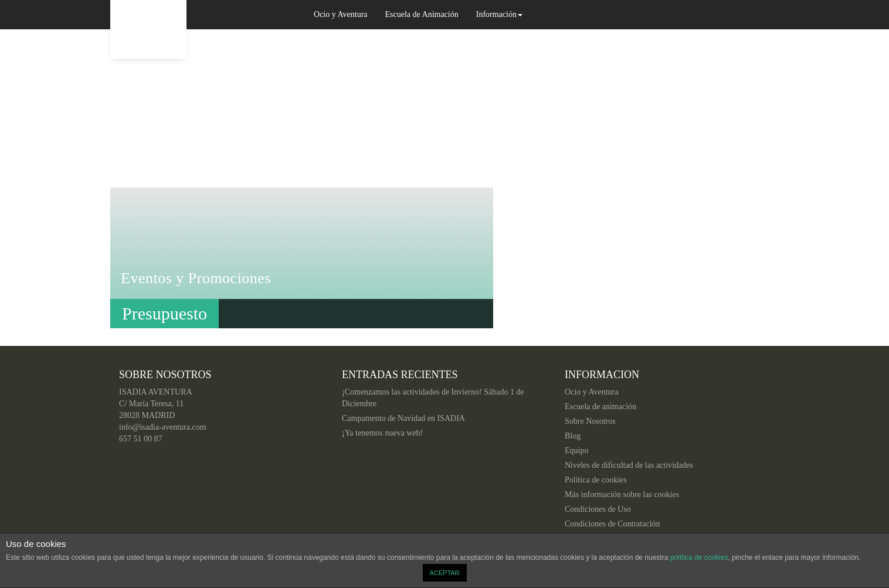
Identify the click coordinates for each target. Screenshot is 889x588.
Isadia (148, 29)
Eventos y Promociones (196, 278)
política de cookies (699, 558)
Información (499, 14)
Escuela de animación (600, 407)
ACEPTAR (444, 573)
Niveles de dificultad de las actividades (629, 465)
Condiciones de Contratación (613, 524)
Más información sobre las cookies (622, 494)
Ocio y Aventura (341, 14)
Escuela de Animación (422, 14)
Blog (573, 436)
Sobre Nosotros (590, 421)
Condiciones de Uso (598, 509)
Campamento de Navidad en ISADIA (403, 418)
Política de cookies (596, 480)
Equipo (576, 451)
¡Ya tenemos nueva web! (382, 433)
